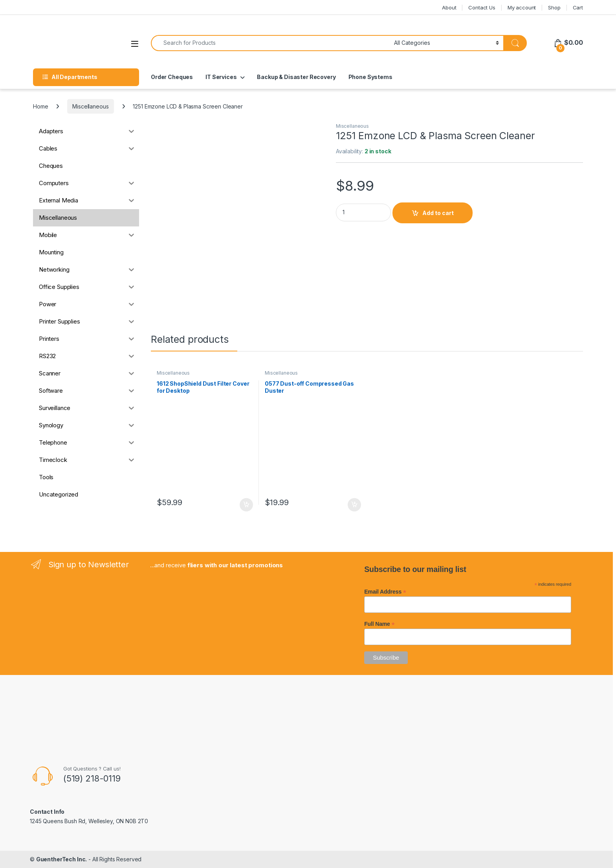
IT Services (221, 77)
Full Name (379, 624)
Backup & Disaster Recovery (296, 77)
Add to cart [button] (246, 505)
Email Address (385, 592)
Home (40, 106)
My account (522, 7)
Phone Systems (370, 77)
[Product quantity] (363, 212)
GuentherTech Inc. (62, 859)
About (449, 7)
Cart (578, 7)
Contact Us (482, 7)
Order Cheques (172, 77)
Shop (554, 7)
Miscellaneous (90, 106)
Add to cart (438, 213)
